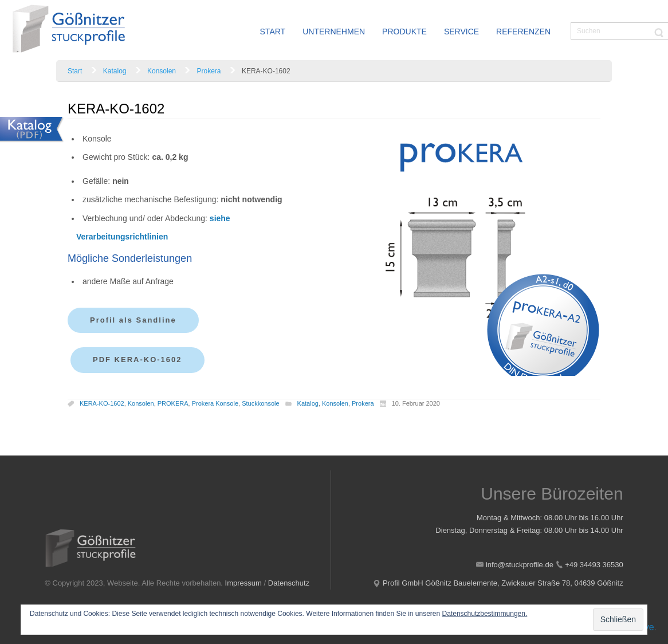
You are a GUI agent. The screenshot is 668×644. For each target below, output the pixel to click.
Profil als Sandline (133, 320)
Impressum (243, 583)
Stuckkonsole (260, 403)
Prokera (209, 71)
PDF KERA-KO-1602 (137, 360)
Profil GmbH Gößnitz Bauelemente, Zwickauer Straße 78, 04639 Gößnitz (503, 583)
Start (75, 71)
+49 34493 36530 (594, 565)
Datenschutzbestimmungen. (485, 614)
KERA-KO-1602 (102, 403)
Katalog (115, 71)
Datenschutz (289, 583)
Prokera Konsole (215, 403)
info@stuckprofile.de (520, 565)
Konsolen (162, 71)
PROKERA (173, 403)
